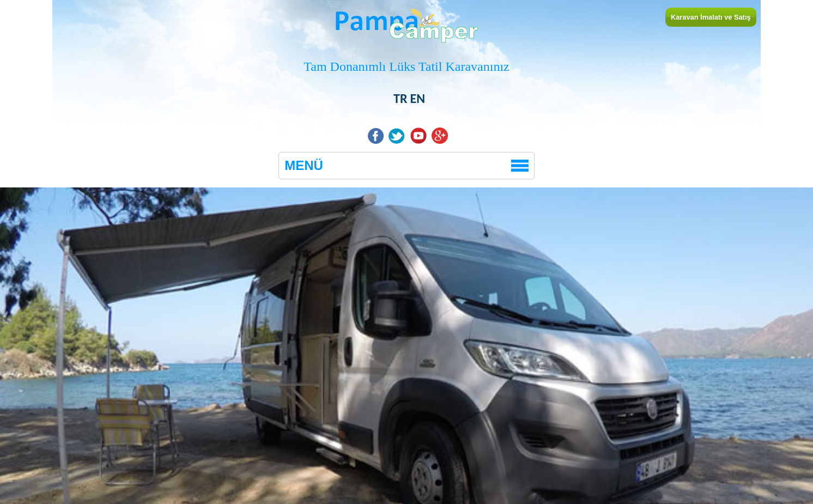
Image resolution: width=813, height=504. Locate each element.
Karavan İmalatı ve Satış (711, 17)
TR (400, 98)
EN (417, 98)
